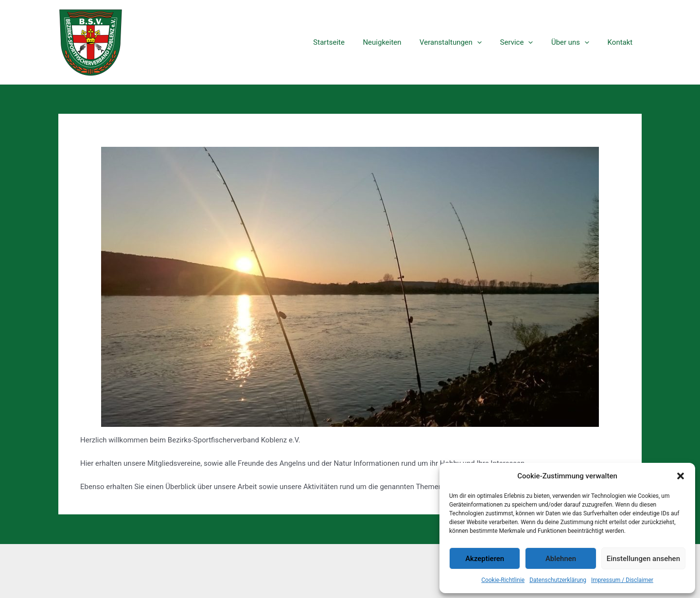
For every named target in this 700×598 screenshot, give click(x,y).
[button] (681, 476)
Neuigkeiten (398, 42)
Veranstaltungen (463, 42)
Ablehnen (561, 559)
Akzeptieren (485, 559)
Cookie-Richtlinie (503, 580)
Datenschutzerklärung (558, 580)
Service (525, 42)
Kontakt (622, 42)
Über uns (576, 42)
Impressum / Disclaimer (622, 580)
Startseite (349, 42)
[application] (490, 42)
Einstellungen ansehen (643, 559)
